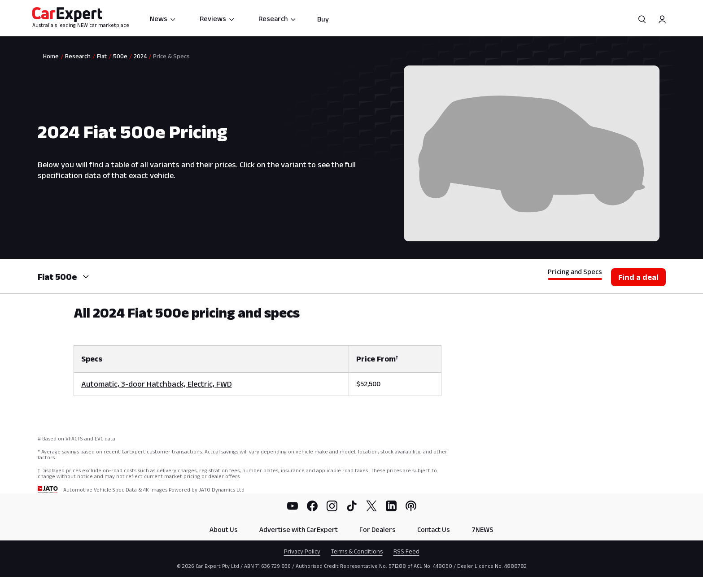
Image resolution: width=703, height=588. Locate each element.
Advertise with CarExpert (299, 529)
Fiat (102, 56)
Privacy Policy (302, 551)
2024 (140, 56)
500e (120, 56)
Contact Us (434, 529)
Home (51, 56)
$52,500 (368, 384)
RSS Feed (406, 551)
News (163, 19)
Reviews (217, 19)
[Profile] (662, 19)
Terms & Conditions (357, 551)
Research (277, 19)
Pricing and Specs (575, 272)
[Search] (642, 19)
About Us (224, 529)
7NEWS (482, 529)
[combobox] (85, 277)
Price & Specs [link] (171, 56)
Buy (323, 19)
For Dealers (378, 529)
